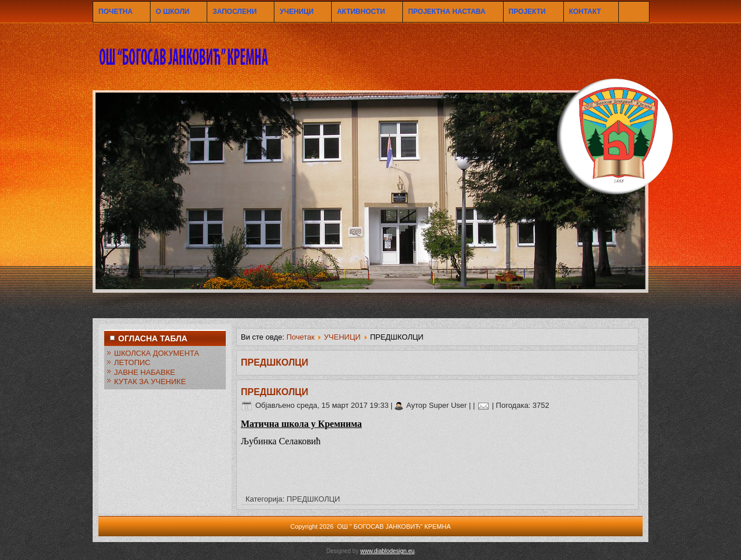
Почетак (301, 337)
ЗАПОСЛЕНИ (234, 12)
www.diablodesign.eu (387, 551)
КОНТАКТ (585, 12)
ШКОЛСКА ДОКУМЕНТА (157, 353)
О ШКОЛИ (173, 12)
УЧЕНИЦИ (297, 12)
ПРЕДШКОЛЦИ (275, 392)
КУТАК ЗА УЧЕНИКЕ (150, 382)
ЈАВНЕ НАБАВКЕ (144, 372)
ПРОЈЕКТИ (527, 12)
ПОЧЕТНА (115, 12)
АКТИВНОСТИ (361, 12)
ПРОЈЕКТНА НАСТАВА (447, 12)
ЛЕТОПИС (132, 362)
